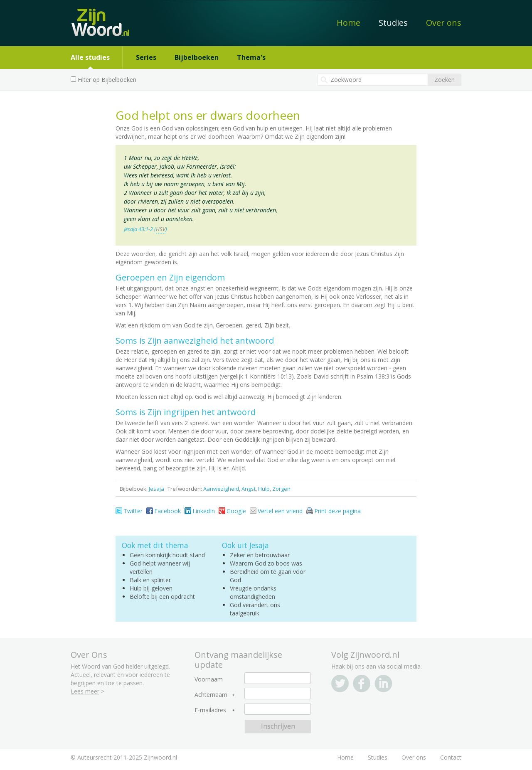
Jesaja (156, 489)
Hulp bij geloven (151, 588)
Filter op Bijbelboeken (107, 80)
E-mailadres (210, 710)
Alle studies (90, 57)
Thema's (251, 57)
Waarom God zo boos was (266, 563)
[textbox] (373, 80)
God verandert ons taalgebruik (255, 609)
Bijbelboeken (197, 57)
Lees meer (85, 691)
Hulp (264, 489)
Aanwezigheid (221, 489)
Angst (249, 489)
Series (146, 57)
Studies (393, 23)
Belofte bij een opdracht (162, 597)
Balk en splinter (150, 580)
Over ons (444, 23)
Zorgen (281, 489)
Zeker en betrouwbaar (260, 555)
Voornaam (209, 679)
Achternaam (211, 695)
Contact (451, 757)
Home (349, 23)
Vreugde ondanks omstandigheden (253, 592)
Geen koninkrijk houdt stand (167, 555)
